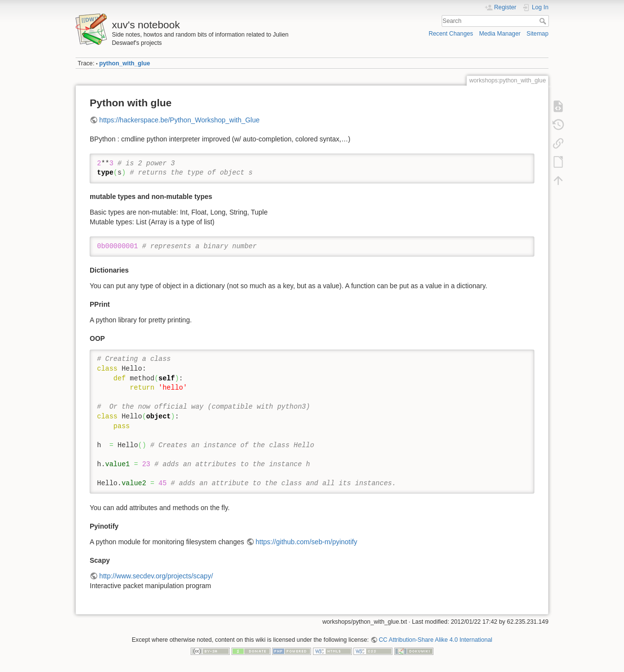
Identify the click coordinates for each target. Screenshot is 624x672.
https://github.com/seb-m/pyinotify (306, 542)
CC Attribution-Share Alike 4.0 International (436, 640)
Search (544, 21)
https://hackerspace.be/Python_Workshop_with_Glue (180, 120)
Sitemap (537, 34)
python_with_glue (125, 63)
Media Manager (500, 34)
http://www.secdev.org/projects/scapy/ (156, 576)
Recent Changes (451, 34)
